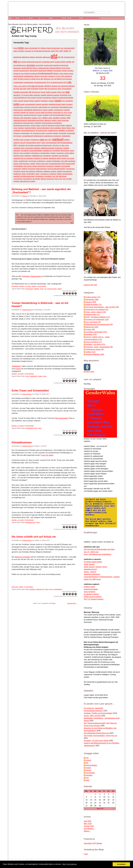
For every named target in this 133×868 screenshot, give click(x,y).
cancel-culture (36, 125)
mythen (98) (90, 329)
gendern (21, 128)
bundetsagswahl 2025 (59, 82)
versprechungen (39, 133)
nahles (45, 118)
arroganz (31, 65)
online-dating (69, 153)
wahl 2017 (48, 140)
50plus (38, 164)
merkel (58, 101)
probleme (53, 174)
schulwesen (40, 176)
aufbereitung (18, 123)
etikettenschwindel (48, 148)
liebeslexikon (57, 18)
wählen (34, 286)
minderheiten (45, 153)
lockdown (44, 101)
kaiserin (55, 98)
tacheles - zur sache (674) (96, 344)
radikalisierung (37, 156)
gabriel (60, 171)
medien (51, 101)
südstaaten (56, 161)
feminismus (36, 92)
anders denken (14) (93, 297)
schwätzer (48, 176)
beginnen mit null (50, 79)
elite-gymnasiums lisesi (53, 89)
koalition (46, 115)
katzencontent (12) (93, 315)
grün (66, 113)
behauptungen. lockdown (32, 123)
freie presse (32, 98)
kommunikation (56, 128)
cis (60, 145)
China (59, 92)
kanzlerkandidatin (36, 151)
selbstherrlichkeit (55, 104)
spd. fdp (55, 176)
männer (16, 153)
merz (40, 118)
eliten (63, 125)
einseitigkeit (28, 110)
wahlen (56, 133)
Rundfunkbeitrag (66, 143)
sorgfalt (69, 179)
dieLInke (23, 89)
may (62, 48)
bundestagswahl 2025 (57, 164)
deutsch (48, 86)
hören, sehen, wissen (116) (96, 312)
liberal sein (15, 587)
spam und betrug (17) (94, 342)
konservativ (56, 48)
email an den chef (90, 285)
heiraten (66, 148)
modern (53, 153)
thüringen (26, 164)
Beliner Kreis (61, 68)
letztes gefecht (35, 101)
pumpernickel (69, 48)
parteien (63, 118)
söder (63, 104)
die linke (16, 89)
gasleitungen (23, 161)
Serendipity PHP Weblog (93, 843)
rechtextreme (59, 110)
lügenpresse (18, 110)
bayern (35, 68)
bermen (16, 71)
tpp (59, 76)
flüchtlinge (64, 95)
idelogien (17, 151)
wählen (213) (91, 352)
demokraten (40, 86)
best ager (45, 164)
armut (38, 79)
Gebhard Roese (27, 310)
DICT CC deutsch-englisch (94, 599)
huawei (54, 92)
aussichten (40, 65)
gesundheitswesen (28, 131)
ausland (32, 113)
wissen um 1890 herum (92, 579)
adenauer (46, 57)
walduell (16, 143)
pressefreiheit (30, 104)
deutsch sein (56, 86)
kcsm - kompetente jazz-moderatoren (97, 554)
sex (68, 158)
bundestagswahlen (59, 169)
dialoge (43, 179)
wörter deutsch (89, 564)
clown (27, 48)
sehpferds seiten (55, 158)
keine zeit (58, 179)
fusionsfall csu (58, 113)
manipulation (25, 133)
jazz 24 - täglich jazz (91, 552)
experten (56, 95)
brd (64, 79)
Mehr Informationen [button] (70, 864)
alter (19, 62)
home (14, 18)
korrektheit (56, 151)
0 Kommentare (42, 286)
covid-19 (44, 125)
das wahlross (31, 171)
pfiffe (69, 118)
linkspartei (27, 118)
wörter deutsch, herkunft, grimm (95, 567)
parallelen (56, 118)
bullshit (27, 74)
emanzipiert (29, 148)
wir (49, 107)
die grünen (28, 166)
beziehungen (47, 145)
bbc (42, 79)
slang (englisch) (90, 592)
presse (45, 110)
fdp (30, 92)
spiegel (67, 110)
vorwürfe (49, 133)
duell (28, 89)
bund (49, 169)
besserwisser (24, 71)
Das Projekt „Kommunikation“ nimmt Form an (100, 736)
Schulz (19, 136)
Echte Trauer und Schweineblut (30, 391)
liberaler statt (18, 118)
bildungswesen (42, 169)
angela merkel (60, 62)
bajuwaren (17, 68)
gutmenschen (18, 115)
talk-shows (63, 176)
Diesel (35, 166)
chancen (55, 145)
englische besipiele (91, 589)
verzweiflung (27, 179)
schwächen (47, 156)
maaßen (34, 118)
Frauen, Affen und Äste (92, 716)
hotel (43, 143)
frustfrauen (59, 148)
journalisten (25, 151)
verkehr (33, 164)
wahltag (67, 140)
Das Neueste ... (89, 829)
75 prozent (25, 95)
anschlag (65, 120)
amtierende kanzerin (34, 62)
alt (26, 145)
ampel (24, 62)
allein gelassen (35, 95)
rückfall (16, 140)
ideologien (46, 128)
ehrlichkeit (34, 89)
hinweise (17, 133)
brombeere (57, 71)
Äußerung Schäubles (22, 557)
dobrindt (50, 95)
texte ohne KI (24, 18)
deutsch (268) (91, 302)
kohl (51, 115)
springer (17, 113)
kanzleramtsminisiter (66, 98)
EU (39, 48)
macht (72, 151)
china (61, 74)
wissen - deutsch (90, 572)
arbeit (33, 79)
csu (33, 86)
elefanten (39, 171)
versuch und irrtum (31, 107)
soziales (27, 140)
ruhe (64, 179)
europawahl (66, 166)
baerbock (57, 65)
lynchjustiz (32, 161)
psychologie (90, 773)
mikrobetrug (35, 153)
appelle (44, 95)
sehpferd (89, 775)
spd (42, 139)
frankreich (17, 169)
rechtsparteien (67, 174)
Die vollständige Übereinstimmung (96, 733)
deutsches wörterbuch (92, 574)
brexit (16, 48)
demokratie (33, 48)
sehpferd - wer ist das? (41, 18)
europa (16, 92)
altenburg (48, 120)
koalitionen (17, 174)
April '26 (100, 809)
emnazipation (67, 89)
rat (31, 133)
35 (70, 51)
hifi (37, 131)
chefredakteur (18, 166)
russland (49, 161)
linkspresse (65, 151)
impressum (75, 18)
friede (48, 92)
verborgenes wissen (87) (95, 349)
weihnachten (43, 107)
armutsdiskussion (20, 65)
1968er (66, 51)
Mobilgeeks (16, 366)
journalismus (47, 98)
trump (42, 289)
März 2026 (88, 824)
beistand (53, 68)
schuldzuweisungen (28, 176)
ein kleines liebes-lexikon (93, 562)
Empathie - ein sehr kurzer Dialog (96, 741)
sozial (21, 140)
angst (59, 120)
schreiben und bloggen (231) (97, 332)
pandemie (69, 101)
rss (67, 18)
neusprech (60, 153)
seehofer (45, 104)
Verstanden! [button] (121, 864)
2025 (15, 79)
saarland (17, 176)
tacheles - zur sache (25, 286)
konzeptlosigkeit (59, 115)
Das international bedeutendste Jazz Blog (99, 549)
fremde (39, 98)
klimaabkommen (66, 107)
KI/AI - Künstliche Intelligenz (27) (98, 317)
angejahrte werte (48, 62)
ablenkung (26, 57)
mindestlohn (66, 136)
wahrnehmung (25, 181)
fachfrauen (50, 179)
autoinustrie (48, 65)
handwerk (72, 161)
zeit (62, 161)
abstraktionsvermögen (36, 120)
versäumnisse (19, 107)
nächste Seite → (72, 603)
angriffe (68, 62)
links (73, 128)
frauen (43, 92)
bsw (22, 74)
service (64, 158)
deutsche (51, 125)
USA (62, 76)
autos (72, 158)
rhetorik (38, 104)
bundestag (34, 74)
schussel (28, 51)
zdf (27, 113)
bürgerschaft (70, 164)
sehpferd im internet (41, 158)
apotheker (17, 131)
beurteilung (58, 123)
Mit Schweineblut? (62, 418)
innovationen (67, 171)
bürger (56, 73)
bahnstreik (64, 65)
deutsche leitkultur (68, 86)
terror (39, 143)
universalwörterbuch (91, 577)
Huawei (51, 76)
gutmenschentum (30, 115)
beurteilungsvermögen (22, 125)
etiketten (37, 148)
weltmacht (68, 76)
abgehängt (17, 57)
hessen (40, 115)
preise (22, 104)
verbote (16, 181)
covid (29, 86)
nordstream (41, 161)
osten (50, 118)
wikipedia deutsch (90, 569)
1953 (61, 51)
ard (73, 62)
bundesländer (29, 82)
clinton (16, 161)
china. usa (17, 86)
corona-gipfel (40, 113)
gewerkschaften (30, 128)
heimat (39, 128)
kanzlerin (17, 95)
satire (15, 51)
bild (58, 143)
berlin (68, 68)
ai (30, 79)
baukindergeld (27, 68)
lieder (24, 174)
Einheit (41, 89)
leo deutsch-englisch (91, 594)
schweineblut (31, 143)
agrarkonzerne (69, 57)
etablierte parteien (50, 171)
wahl (53, 51)
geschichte (32, 169)
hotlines (43, 48)
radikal (59, 174)
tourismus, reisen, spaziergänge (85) (99, 347)
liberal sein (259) (92, 327)
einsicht (58, 125)
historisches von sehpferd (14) (97, 310)
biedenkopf (42, 71)
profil (20, 164)
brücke (64, 71)
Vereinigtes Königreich (42, 51)
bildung (59, 79)
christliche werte (19, 171)
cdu (69, 82)
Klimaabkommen (22, 442)
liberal (64, 128)
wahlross (25, 196)
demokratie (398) (92, 300)
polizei (16, 164)
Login (86, 854)
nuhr (63, 101)
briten (21, 48)
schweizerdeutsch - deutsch (109, 577)
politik (16, 104)
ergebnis (58, 166)
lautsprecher (43, 131)
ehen (23, 148)
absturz (33, 57)
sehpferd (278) (91, 334)
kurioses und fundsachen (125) (97, 319)
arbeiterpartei (38, 136)
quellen (51, 110)
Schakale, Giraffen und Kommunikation (98, 713)
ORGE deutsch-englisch (93, 597)
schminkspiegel (51, 143)
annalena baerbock (35, 145)
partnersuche (19, 156)
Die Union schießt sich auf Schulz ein (34, 537)
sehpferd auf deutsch (60, 156)
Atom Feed (90, 372)
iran (63, 92)
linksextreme (38, 110)
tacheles (22, 145)
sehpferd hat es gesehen (23, 158)
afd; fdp (61, 57)
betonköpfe (34, 71)
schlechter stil (40, 589)
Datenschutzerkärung (91, 18)
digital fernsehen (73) (94, 305)
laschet (26, 101)
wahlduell (58, 139)
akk (15, 62)
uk (32, 51)
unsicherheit (18, 179)
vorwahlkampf (27, 136)
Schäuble (63, 133)
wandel (23, 113)
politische (28, 156)
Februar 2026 (89, 826)
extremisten (24, 92)
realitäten (62, 130)
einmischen (42, 166)
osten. (38, 174)
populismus (45, 174)
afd (54, 56)
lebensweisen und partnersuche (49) (99, 324)
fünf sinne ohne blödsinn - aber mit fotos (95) (102, 307)
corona (24, 86)
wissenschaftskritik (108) (95, 354)
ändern (54, 120)
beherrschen (69, 74)
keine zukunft (18, 101)
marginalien (31, 174)
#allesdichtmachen (20, 120)
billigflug (50, 71)
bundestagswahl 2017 (42, 82)
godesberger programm (52, 136)
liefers (69, 128)
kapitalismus (47, 151)
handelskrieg (29, 76)
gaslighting (70, 131)
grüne (70, 113)
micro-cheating (25, 153)
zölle (66, 161)
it (55, 76)
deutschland (18, 76)
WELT (16, 145)
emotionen (50, 166)
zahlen (33, 181)
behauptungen (44, 68)
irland (49, 48)
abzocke (39, 57)
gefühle (24, 169)
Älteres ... (87, 831)
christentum (70, 169)
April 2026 (87, 821)
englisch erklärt (89, 587)
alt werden (36, 179)
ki (57, 76)
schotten (21, 51)
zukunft (23, 143)
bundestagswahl (46, 73)
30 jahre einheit (23, 79)
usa (68, 92)
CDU (57, 51)
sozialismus (35, 140)
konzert (68, 115)
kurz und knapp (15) (93, 322)
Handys (37, 76)
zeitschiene (55, 107)
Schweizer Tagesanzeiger (32, 276)
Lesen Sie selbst (47, 455)
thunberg (69, 104)
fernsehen (49, 113)
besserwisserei (48, 123)
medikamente (53, 131)
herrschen (44, 76)
